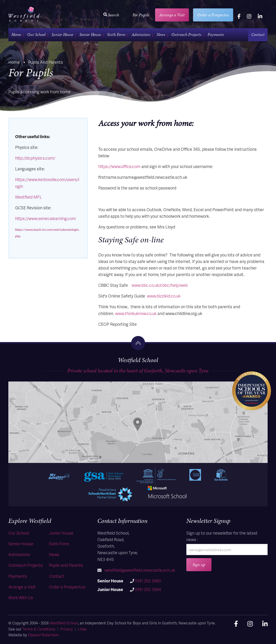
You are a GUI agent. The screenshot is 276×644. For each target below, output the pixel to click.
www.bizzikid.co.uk (164, 296)
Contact (258, 34)
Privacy (67, 629)
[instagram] (249, 16)
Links (82, 629)
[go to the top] (138, 343)
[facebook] (239, 16)
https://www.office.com (119, 166)
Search (111, 15)
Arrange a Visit (172, 15)
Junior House (62, 34)
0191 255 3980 (148, 581)
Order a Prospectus (213, 15)
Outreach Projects (186, 34)
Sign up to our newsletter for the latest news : (222, 536)
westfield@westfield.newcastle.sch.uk (140, 570)
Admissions (141, 34)
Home (16, 34)
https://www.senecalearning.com (46, 218)
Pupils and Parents (66, 565)
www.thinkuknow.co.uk (136, 313)
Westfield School (64, 623)
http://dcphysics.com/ (35, 158)
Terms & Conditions (39, 629)
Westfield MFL (29, 197)
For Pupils (141, 15)
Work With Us (21, 597)
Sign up (199, 565)
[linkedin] (260, 16)
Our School (36, 34)
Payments (216, 34)
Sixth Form (116, 34)
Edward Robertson (43, 635)
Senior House (90, 34)
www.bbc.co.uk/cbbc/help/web (160, 285)
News (161, 34)
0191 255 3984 (148, 589)
